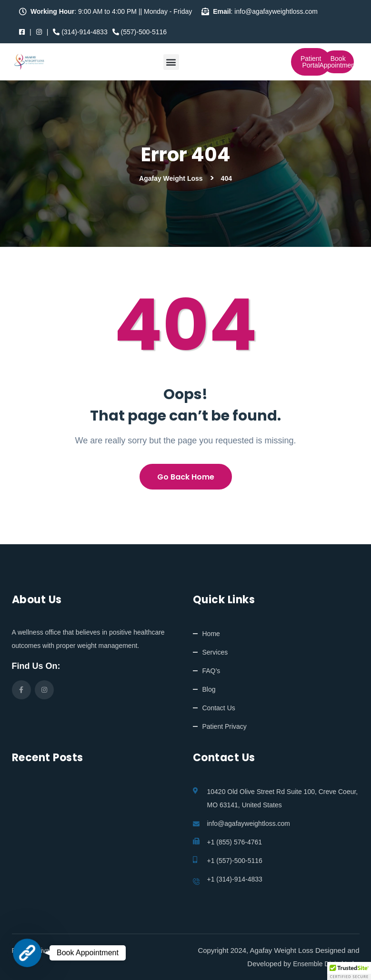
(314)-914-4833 (80, 32)
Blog (209, 689)
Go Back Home (186, 477)
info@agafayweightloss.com (249, 823)
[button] (171, 62)
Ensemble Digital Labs (326, 964)
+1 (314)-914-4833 (235, 879)
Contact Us (219, 708)
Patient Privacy (225, 726)
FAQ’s (211, 671)
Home (211, 634)
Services (215, 652)
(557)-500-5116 (140, 32)
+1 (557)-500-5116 (235, 861)
